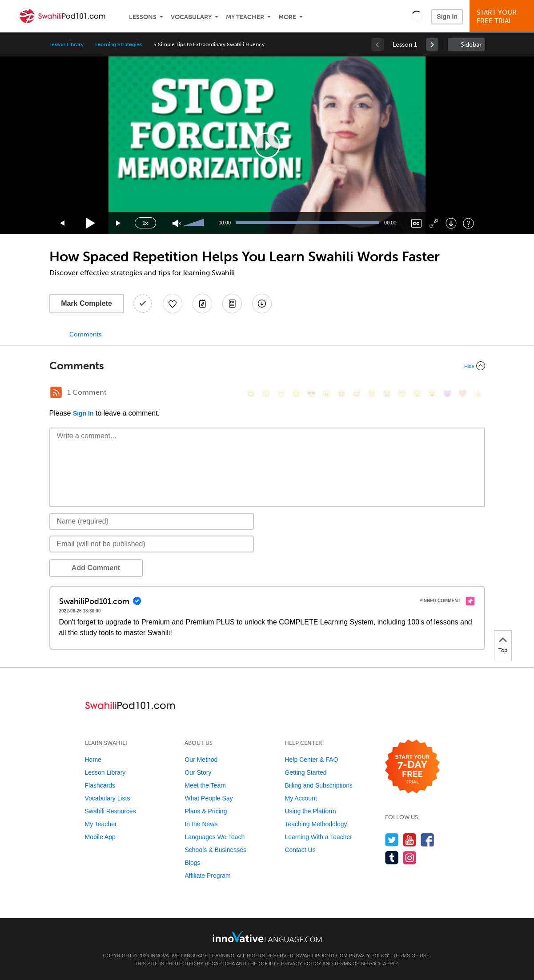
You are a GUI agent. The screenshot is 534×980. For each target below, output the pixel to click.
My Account (301, 798)
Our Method (201, 760)
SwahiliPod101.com (322, 956)
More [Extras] (287, 17)
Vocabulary (191, 17)
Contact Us (300, 850)
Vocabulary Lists (108, 798)
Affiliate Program (207, 876)
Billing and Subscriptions (319, 785)
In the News (201, 824)
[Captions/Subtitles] (416, 223)
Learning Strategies (118, 44)
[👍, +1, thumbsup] (478, 394)
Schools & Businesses (215, 850)
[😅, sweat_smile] (357, 394)
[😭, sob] (387, 394)
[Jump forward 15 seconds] (119, 223)
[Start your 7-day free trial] (412, 767)
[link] (432, 44)
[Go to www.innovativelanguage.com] (267, 937)
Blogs (192, 863)
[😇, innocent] (402, 394)
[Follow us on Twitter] (392, 840)
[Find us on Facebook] (428, 840)
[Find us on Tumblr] (392, 858)
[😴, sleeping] (417, 394)
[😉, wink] (372, 394)
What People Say (209, 798)
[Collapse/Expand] (267, 366)
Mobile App (100, 837)
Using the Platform (310, 811)
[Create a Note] (202, 304)
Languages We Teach (215, 837)
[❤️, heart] (462, 394)
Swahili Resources (110, 811)
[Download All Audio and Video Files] (262, 304)
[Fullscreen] (434, 223)
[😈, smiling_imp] (447, 394)
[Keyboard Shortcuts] (468, 223)
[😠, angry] (326, 394)
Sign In (447, 16)
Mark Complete (86, 303)
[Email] (152, 544)
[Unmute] (177, 223)
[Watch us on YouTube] (410, 840)
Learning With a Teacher (318, 837)
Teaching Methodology (316, 824)
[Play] (91, 223)
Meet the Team (205, 785)
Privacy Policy (369, 956)
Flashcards (100, 785)
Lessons (143, 17)
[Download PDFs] (232, 304)
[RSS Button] (56, 392)
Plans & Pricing (206, 811)
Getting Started (305, 772)
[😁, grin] (281, 394)
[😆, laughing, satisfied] (341, 394)
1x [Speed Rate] (145, 223)
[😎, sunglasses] (311, 394)
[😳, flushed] (266, 394)
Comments (85, 334)
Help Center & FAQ (311, 760)
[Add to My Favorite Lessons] (173, 304)
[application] (267, 145)
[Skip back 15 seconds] (63, 223)
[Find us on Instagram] (410, 858)
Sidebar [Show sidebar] (471, 45)
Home (93, 760)
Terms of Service (358, 964)
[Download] (451, 223)
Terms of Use (412, 956)
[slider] (195, 223)
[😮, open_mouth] (432, 394)
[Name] (152, 521)
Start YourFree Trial (503, 17)
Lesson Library (66, 44)
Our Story (198, 772)
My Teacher (245, 17)
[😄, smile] (251, 394)
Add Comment (96, 568)
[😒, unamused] (296, 394)
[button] (417, 16)
